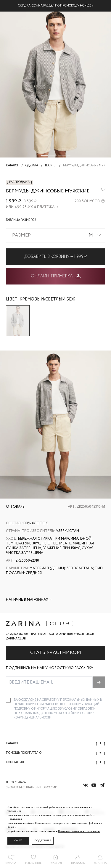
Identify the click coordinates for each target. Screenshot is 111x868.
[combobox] (55, 235)
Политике (88, 713)
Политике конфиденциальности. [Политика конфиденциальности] (79, 831)
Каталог (55, 744)
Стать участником (56, 653)
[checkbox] (8, 700)
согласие (29, 700)
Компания (55, 762)
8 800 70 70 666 (16, 783)
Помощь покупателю (55, 753)
